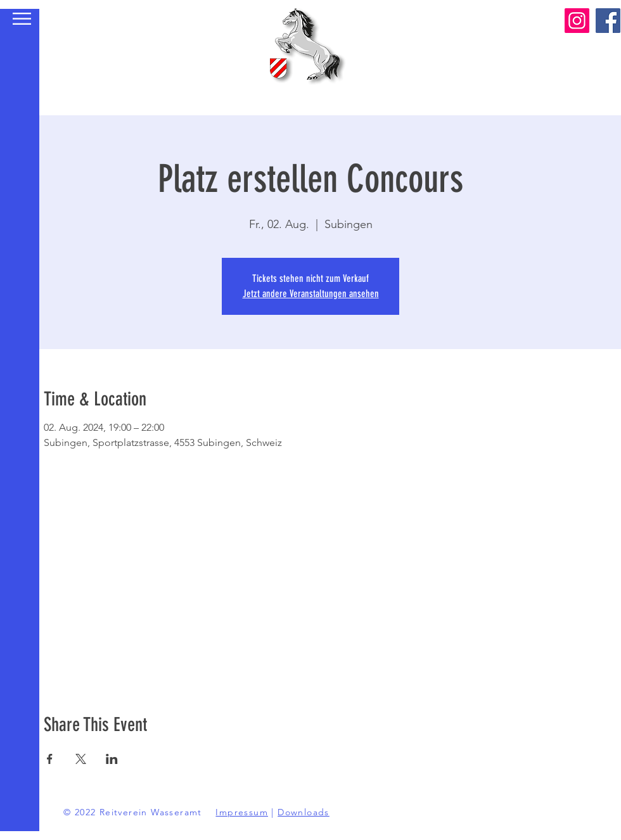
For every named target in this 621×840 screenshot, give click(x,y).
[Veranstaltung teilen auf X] (81, 759)
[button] (22, 19)
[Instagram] (577, 21)
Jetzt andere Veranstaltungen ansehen (311, 294)
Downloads (304, 812)
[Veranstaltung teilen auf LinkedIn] (112, 759)
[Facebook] (608, 21)
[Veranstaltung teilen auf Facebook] (50, 759)
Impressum (242, 812)
